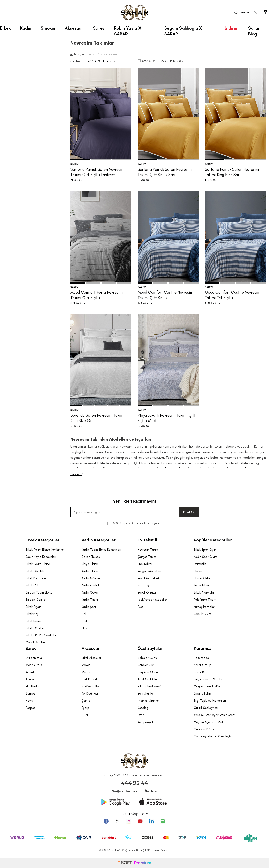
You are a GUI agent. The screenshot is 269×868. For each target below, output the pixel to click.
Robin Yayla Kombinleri (41, 557)
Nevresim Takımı (148, 550)
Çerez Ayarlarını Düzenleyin (213, 736)
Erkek (5, 28)
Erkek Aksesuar (91, 658)
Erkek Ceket (34, 585)
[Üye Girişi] (255, 13)
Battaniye (144, 585)
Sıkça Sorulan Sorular (208, 679)
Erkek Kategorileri (43, 540)
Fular (85, 715)
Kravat (86, 665)
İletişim (151, 791)
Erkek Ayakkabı (204, 592)
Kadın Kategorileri (99, 540)
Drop (141, 715)
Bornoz (31, 693)
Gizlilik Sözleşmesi (206, 708)
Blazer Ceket (203, 578)
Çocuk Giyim (202, 614)
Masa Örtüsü (35, 665)
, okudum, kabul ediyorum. (134, 523)
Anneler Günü (147, 665)
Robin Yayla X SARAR (128, 30)
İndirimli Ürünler (148, 701)
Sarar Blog (254, 30)
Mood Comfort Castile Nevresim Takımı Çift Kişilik (165, 295)
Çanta (86, 701)
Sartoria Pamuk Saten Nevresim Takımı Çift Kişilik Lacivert (97, 172)
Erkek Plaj (32, 614)
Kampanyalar (147, 722)
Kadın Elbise (90, 571)
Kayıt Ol (189, 512)
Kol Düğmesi (90, 693)
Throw (30, 679)
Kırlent (30, 672)
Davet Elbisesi (91, 557)
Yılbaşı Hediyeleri (149, 686)
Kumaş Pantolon (205, 607)
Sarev (99, 28)
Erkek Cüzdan (35, 628)
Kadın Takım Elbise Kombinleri (101, 550)
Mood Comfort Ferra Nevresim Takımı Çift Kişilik (96, 295)
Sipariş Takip (202, 693)
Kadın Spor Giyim (205, 557)
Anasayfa (77, 54)
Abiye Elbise (90, 564)
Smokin (48, 28)
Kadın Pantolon (92, 585)
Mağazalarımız (124, 791)
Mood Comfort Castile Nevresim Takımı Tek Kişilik (233, 295)
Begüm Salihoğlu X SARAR (183, 30)
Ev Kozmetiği (34, 658)
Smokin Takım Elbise (39, 592)
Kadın (26, 28)
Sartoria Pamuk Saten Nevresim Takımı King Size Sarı (232, 172)
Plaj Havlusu (34, 686)
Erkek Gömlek (35, 571)
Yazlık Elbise (202, 585)
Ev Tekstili (147, 540)
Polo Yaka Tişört (205, 600)
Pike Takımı (145, 564)
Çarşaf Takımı (147, 557)
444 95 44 (135, 783)
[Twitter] (117, 821)
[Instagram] (129, 821)
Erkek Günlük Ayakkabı (41, 635)
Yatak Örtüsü (147, 592)
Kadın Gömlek (91, 578)
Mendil (86, 672)
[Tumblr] (152, 821)
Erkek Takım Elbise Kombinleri (45, 550)
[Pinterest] (163, 821)
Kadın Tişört (90, 600)
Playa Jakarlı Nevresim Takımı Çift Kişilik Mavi (167, 418)
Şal (84, 614)
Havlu (29, 701)
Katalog (143, 708)
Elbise (198, 571)
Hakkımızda (201, 658)
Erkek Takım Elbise (38, 564)
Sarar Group (202, 665)
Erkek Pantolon (36, 578)
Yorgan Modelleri (149, 571)
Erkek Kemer (34, 621)
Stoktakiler (146, 61)
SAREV (74, 164)
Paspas (30, 708)
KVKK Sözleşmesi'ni (123, 523)
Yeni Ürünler (146, 693)
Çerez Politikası (204, 729)
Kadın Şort (89, 607)
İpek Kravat (89, 679)
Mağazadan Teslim (207, 686)
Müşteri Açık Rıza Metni (210, 722)
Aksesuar (74, 28)
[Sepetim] (264, 13)
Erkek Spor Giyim (205, 550)
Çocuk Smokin (35, 642)
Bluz (84, 628)
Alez (141, 607)
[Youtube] (140, 821)
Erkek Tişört (34, 607)
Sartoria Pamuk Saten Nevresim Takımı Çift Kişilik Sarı (165, 172)
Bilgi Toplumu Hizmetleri (210, 701)
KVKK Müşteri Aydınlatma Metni (215, 715)
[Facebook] (106, 821)
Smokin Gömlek (36, 600)
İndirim (231, 28)
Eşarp (85, 708)
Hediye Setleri (91, 686)
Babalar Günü (147, 658)
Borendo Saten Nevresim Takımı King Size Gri (97, 418)
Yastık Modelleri (148, 578)
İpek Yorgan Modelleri (153, 600)
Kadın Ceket (90, 592)
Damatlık (200, 564)
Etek (84, 621)
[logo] (134, 13)
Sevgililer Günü (148, 672)
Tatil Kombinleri (148, 679)
